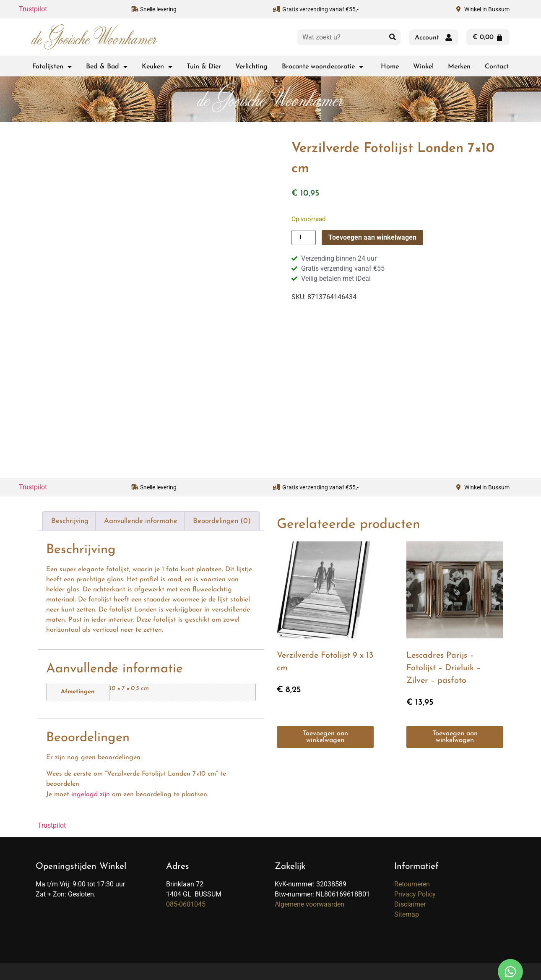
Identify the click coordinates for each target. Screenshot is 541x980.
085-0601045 (186, 904)
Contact (497, 67)
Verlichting (251, 67)
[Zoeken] (393, 37)
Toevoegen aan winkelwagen (372, 237)
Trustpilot (33, 9)
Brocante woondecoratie (323, 67)
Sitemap (407, 914)
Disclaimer (410, 904)
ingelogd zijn (91, 794)
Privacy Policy (415, 894)
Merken (459, 67)
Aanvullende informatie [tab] (141, 521)
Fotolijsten (52, 67)
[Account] (449, 37)
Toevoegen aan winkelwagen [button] (325, 737)
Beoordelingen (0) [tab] (222, 521)
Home (390, 67)
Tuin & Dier (204, 67)
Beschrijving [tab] (70, 521)
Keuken (157, 67)
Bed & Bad (107, 67)
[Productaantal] (304, 238)
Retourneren (412, 884)
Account (427, 38)
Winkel (423, 67)
